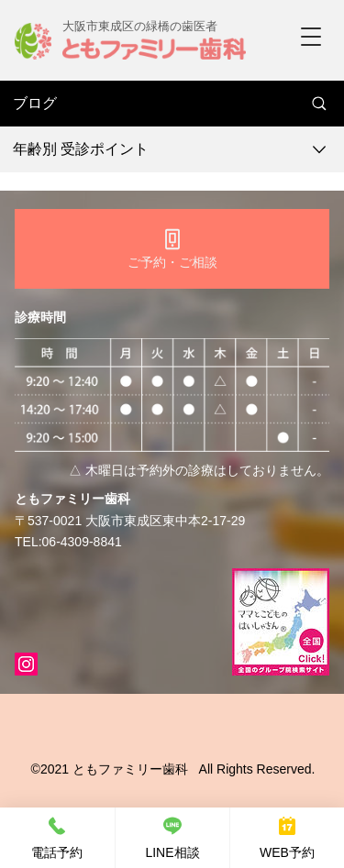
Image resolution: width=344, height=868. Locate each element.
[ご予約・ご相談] (172, 249)
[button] (311, 37)
